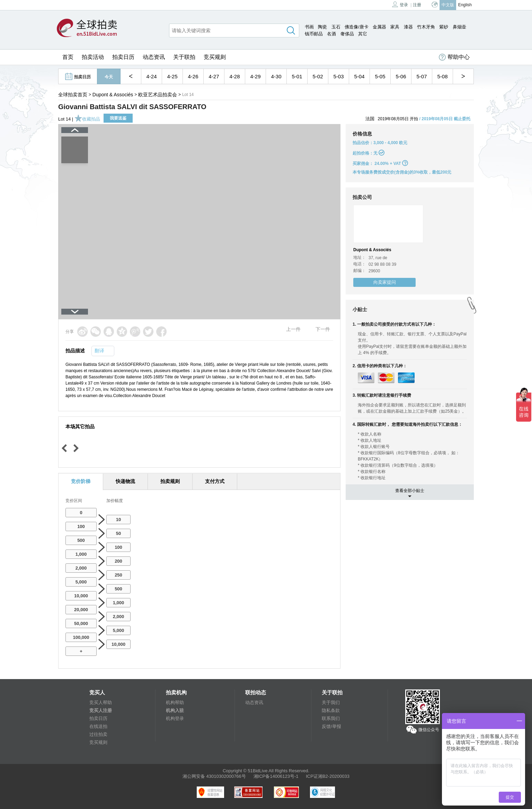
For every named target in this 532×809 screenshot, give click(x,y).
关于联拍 (184, 57)
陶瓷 (322, 27)
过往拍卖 (98, 734)
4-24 (151, 76)
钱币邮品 (314, 34)
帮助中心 (454, 57)
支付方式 (215, 481)
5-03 (338, 76)
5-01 (297, 76)
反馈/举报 (331, 726)
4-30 (276, 76)
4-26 (193, 76)
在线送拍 (98, 726)
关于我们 (331, 702)
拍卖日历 (123, 57)
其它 (363, 34)
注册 (417, 5)
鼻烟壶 (459, 27)
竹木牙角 (426, 27)
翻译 (99, 351)
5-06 (401, 76)
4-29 (255, 76)
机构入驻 (175, 710)
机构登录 (175, 718)
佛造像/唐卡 (357, 27)
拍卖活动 (93, 57)
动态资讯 (154, 57)
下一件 (323, 329)
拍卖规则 (170, 481)
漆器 (408, 27)
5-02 (318, 76)
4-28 (234, 76)
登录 (400, 4)
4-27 (214, 76)
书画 (309, 27)
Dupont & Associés (113, 95)
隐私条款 (331, 710)
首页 (68, 57)
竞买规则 (215, 57)
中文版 (448, 5)
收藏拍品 (87, 119)
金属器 (379, 27)
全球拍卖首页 (73, 95)
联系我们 (331, 718)
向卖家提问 (385, 282)
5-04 (359, 76)
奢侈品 (347, 34)
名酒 (331, 34)
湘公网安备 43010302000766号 (214, 776)
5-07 (422, 76)
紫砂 (444, 27)
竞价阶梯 (81, 481)
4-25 (172, 76)
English (465, 5)
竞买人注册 (101, 710)
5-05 (380, 76)
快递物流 (125, 481)
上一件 (293, 329)
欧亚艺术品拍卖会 (158, 95)
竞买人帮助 (101, 702)
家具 (395, 27)
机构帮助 (175, 702)
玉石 (336, 27)
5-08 (442, 76)
